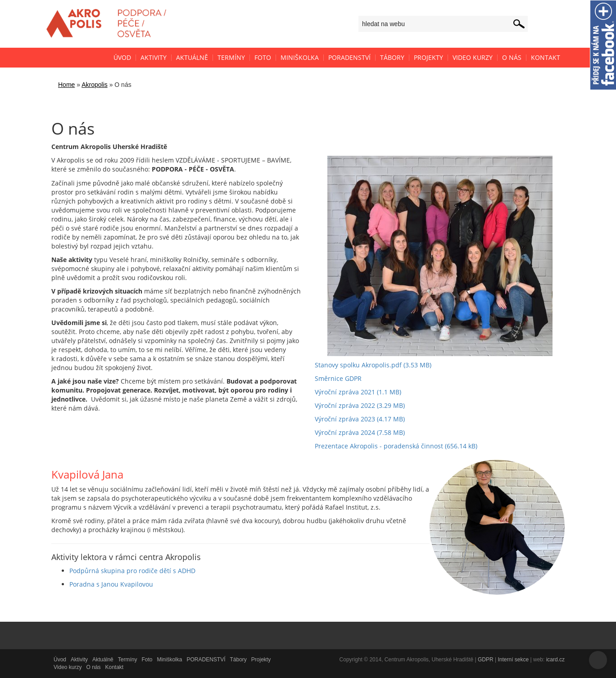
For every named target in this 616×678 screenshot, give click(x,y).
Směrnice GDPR (338, 378)
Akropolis (95, 85)
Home (66, 85)
